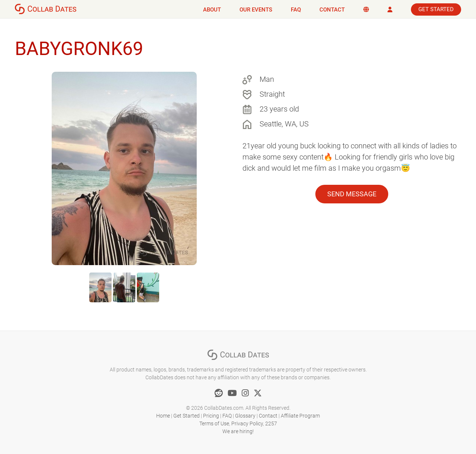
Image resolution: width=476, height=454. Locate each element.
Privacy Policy (247, 424)
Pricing (211, 416)
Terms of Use (214, 424)
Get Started (436, 9)
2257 (271, 424)
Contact (332, 10)
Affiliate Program (300, 416)
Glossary (245, 416)
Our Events (256, 10)
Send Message (352, 194)
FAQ (296, 10)
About (212, 10)
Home (163, 416)
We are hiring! (238, 431)
